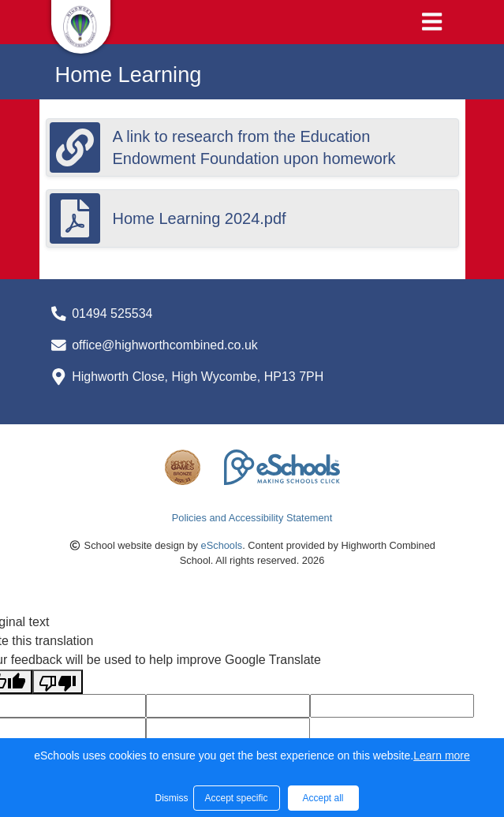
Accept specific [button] (236, 798)
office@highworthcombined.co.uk (165, 345)
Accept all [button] (323, 798)
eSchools (222, 545)
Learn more (442, 755)
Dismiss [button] (170, 798)
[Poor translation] (58, 682)
